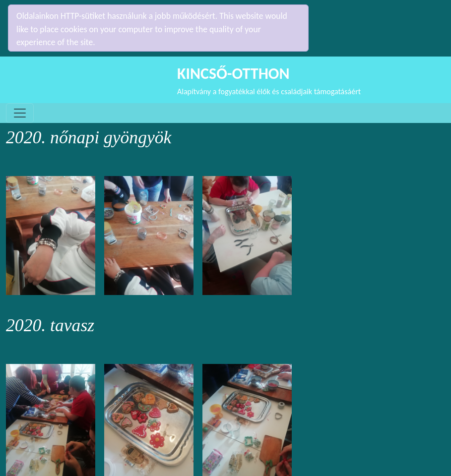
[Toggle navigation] (20, 96)
